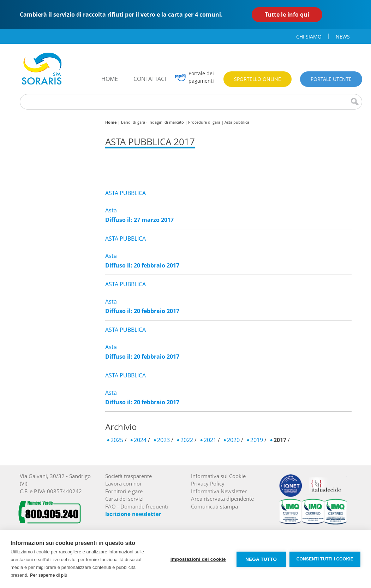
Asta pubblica (237, 122)
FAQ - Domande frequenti (137, 506)
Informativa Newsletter (219, 491)
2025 (117, 440)
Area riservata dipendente (222, 499)
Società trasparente (128, 476)
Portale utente (331, 79)
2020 (233, 440)
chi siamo (309, 37)
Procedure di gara (204, 122)
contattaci (150, 79)
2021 (210, 440)
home (110, 79)
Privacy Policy (208, 483)
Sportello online (258, 79)
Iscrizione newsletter (133, 514)
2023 (163, 440)
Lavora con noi (123, 483)
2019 (257, 440)
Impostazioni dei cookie (198, 559)
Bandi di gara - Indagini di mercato (152, 122)
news (343, 37)
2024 (140, 440)
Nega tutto (261, 559)
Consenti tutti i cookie (325, 559)
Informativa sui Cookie (218, 476)
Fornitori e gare (124, 491)
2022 (187, 440)
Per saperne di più (49, 575)
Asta (111, 210)
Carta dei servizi (124, 499)
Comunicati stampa (214, 506)
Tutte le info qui (287, 14)
